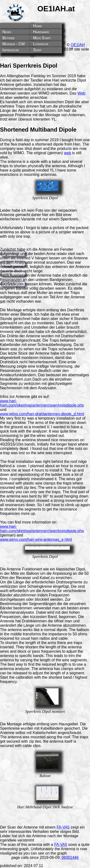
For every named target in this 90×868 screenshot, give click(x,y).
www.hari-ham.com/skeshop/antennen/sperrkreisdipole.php (42, 403)
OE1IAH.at (56, 9)
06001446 (70, 858)
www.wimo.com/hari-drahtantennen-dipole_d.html (42, 414)
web (67, 153)
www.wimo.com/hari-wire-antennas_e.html (36, 539)
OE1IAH (78, 45)
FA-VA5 (63, 827)
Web (81, 93)
